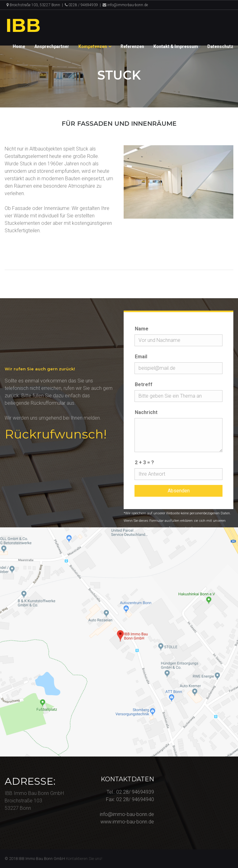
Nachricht (146, 412)
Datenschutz (220, 46)
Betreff (144, 384)
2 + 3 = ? (144, 462)
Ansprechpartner (52, 46)
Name (142, 329)
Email (141, 357)
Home (19, 46)
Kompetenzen (93, 46)
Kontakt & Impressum (176, 46)
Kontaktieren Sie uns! (84, 859)
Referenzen (132, 46)
